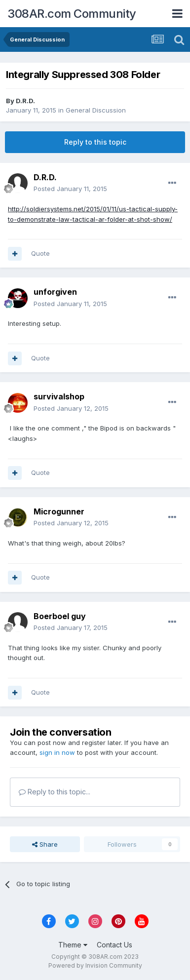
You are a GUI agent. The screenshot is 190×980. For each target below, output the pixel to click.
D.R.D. (25, 101)
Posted (70, 189)
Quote (40, 253)
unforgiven (55, 292)
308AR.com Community (72, 14)
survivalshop (59, 396)
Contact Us (114, 945)
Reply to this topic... (55, 792)
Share (45, 844)
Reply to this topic (95, 142)
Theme (73, 945)
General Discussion (96, 110)
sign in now (57, 752)
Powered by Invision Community (95, 965)
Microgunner (59, 511)
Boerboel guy (60, 616)
